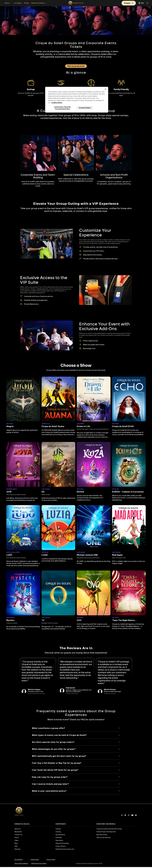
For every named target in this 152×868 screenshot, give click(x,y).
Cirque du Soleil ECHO (123, 426)
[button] (129, 3)
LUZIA (45, 555)
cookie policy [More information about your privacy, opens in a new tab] (57, 103)
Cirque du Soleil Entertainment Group (109, 830)
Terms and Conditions (21, 864)
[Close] (105, 89)
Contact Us (18, 835)
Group (17, 838)
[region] (77, 100)
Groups (27, 3)
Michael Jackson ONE (87, 555)
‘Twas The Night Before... (124, 620)
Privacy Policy (51, 860)
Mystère (10, 620)
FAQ (16, 847)
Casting (58, 833)
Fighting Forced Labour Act (65, 850)
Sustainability (60, 835)
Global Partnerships (62, 844)
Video (17, 841)
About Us (18, 830)
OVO (79, 620)
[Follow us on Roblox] (136, 816)
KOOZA (80, 492)
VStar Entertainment (104, 838)
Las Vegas (18, 3)
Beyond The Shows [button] (39, 3)
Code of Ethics (61, 847)
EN (141, 3)
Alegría (10, 426)
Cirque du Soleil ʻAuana (53, 426)
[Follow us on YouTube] (132, 816)
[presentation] (34, 825)
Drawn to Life (83, 426)
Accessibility (19, 860)
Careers (58, 830)
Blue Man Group (102, 835)
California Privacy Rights (39, 864)
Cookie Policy (35, 860)
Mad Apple (117, 555)
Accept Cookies (85, 108)
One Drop (59, 838)
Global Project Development (106, 833)
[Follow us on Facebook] (125, 816)
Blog (16, 844)
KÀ (43, 492)
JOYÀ (9, 492)
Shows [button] (8, 3)
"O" (43, 620)
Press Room (59, 841)
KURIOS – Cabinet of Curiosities (128, 492)
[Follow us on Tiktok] (122, 816)
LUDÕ (9, 555)
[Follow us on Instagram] (129, 816)
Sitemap (17, 850)
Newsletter (18, 833)
